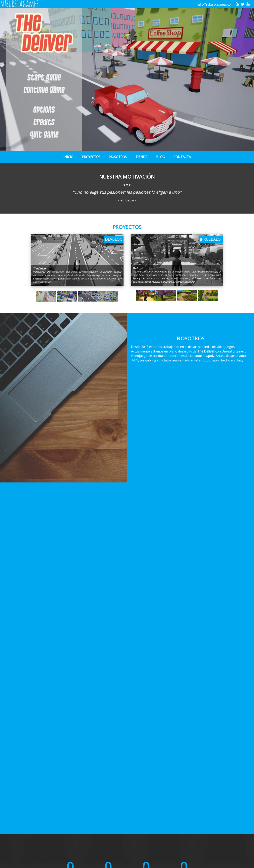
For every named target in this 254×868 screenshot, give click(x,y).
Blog (160, 157)
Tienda (141, 157)
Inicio (68, 157)
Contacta (182, 157)
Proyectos (91, 157)
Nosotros (118, 157)
